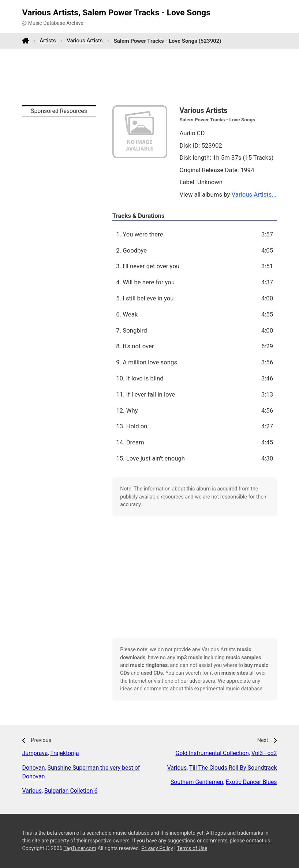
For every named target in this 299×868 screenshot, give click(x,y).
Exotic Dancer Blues (251, 782)
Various (32, 791)
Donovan (34, 768)
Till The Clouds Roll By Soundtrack (233, 768)
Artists (48, 41)
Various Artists (85, 41)
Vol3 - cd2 (264, 753)
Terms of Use (192, 848)
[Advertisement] (150, 77)
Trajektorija (64, 753)
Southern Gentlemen (197, 782)
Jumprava (35, 753)
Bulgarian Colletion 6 (71, 791)
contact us (258, 841)
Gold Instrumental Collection (212, 753)
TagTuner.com (80, 848)
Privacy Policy (157, 848)
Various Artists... (254, 194)
